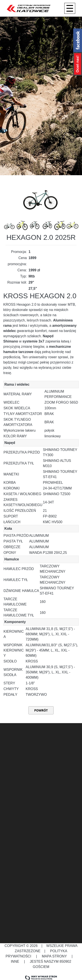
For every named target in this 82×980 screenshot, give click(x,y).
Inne (15, 961)
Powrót (41, 710)
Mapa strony (54, 956)
